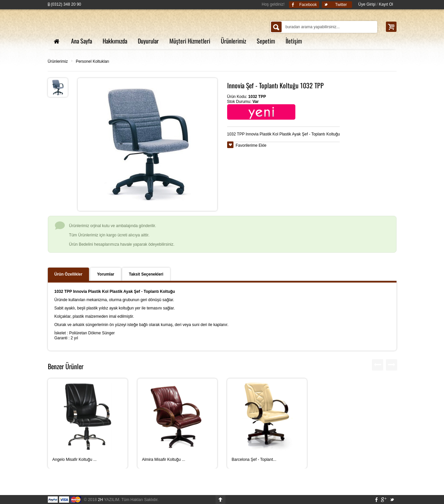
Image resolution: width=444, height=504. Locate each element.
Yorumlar (106, 274)
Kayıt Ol (386, 4)
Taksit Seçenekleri (146, 274)
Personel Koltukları (92, 61)
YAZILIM (109, 500)
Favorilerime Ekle (251, 145)
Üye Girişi (367, 4)
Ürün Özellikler (69, 274)
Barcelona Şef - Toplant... (254, 460)
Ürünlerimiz (58, 61)
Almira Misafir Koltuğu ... (164, 460)
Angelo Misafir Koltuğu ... (75, 460)
